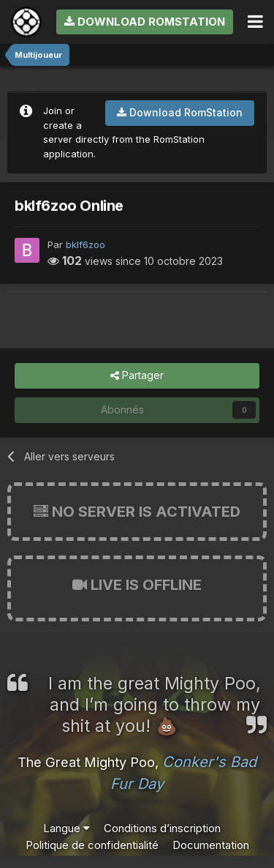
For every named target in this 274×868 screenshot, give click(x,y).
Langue (66, 828)
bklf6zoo (85, 244)
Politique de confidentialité (92, 845)
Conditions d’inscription (162, 828)
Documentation (211, 845)
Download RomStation (145, 22)
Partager (137, 376)
